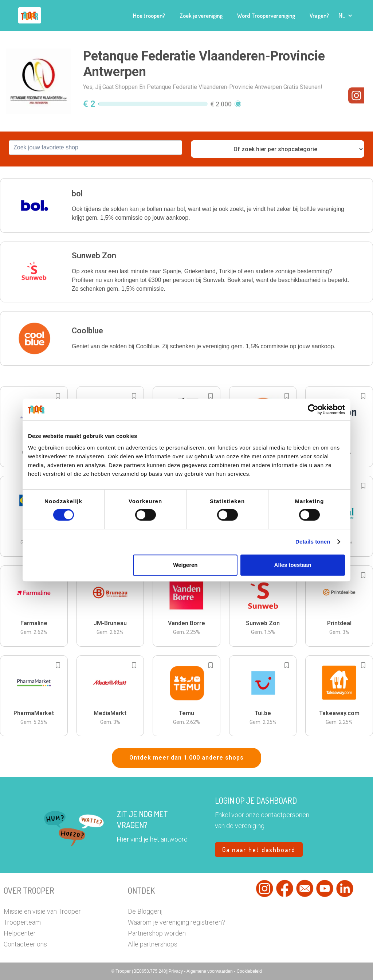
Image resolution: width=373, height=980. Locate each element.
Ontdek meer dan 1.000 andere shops (186, 758)
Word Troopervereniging (266, 16)
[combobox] (95, 148)
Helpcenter (20, 933)
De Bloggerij (145, 911)
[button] (345, 15)
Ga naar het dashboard (259, 850)
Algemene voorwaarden (210, 971)
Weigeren (185, 565)
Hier (123, 839)
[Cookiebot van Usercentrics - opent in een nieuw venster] (313, 409)
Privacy (176, 971)
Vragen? (319, 16)
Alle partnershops (153, 944)
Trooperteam (22, 922)
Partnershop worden (157, 933)
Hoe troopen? (149, 16)
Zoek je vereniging (201, 16)
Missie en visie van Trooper (42, 911)
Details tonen (313, 542)
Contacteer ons (25, 944)
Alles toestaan (293, 565)
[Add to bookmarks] (58, 396)
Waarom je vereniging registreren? (176, 922)
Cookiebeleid (249, 971)
